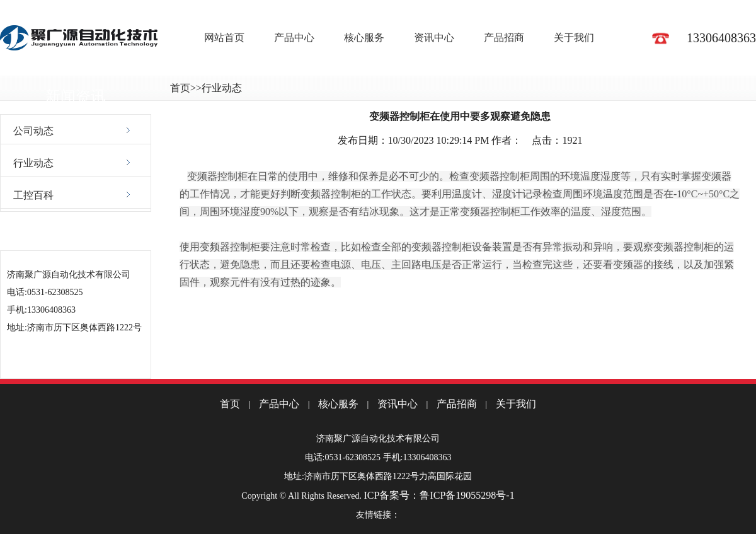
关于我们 (574, 38)
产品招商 (504, 38)
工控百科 (33, 195)
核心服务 (364, 38)
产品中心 (294, 38)
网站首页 (224, 38)
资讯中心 (434, 38)
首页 (180, 88)
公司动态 (33, 131)
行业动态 (33, 163)
